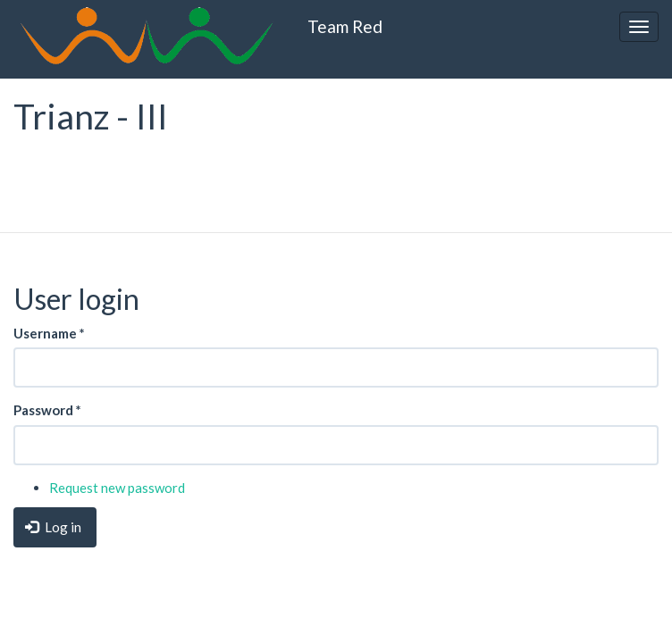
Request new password (117, 488)
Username (49, 333)
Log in (53, 527)
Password (47, 410)
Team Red (345, 26)
